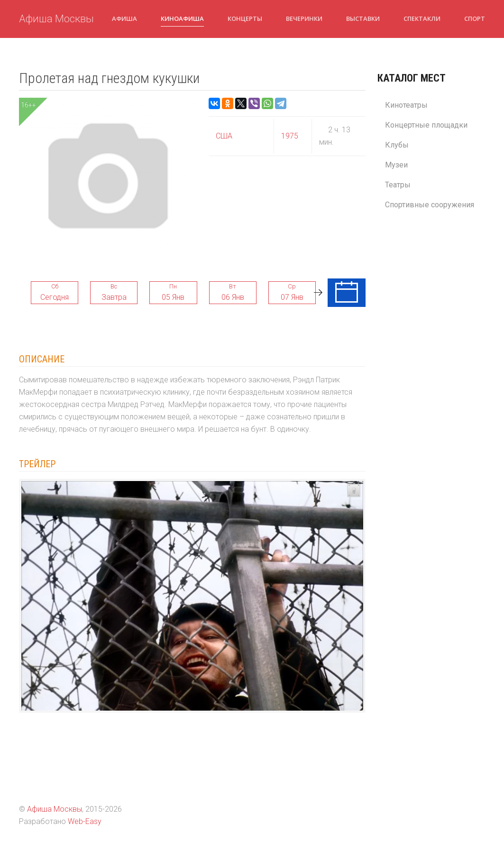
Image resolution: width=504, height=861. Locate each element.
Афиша (124, 19)
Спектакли (422, 19)
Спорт (475, 19)
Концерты (245, 19)
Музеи (396, 165)
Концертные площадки (426, 125)
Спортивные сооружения (430, 205)
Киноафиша (182, 19)
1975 (290, 136)
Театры (398, 185)
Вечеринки (304, 19)
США (224, 136)
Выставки (363, 19)
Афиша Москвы (56, 19)
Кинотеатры (406, 105)
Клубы (397, 145)
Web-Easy (85, 821)
